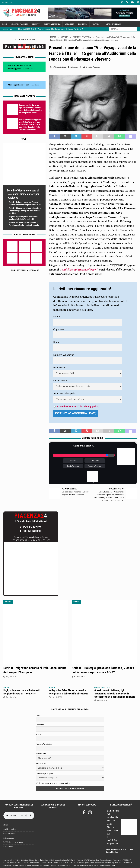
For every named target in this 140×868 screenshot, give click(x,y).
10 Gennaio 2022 (59, 67)
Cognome (59, 329)
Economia (83, 24)
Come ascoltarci (10, 834)
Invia (33, 68)
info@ (115, 840)
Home (5, 24)
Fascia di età (60, 380)
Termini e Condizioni (108, 865)
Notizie (64, 37)
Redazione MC (76, 67)
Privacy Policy (94, 865)
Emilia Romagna (73, 466)
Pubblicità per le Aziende (13, 842)
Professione (60, 367)
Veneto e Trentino (95, 466)
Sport (35, 24)
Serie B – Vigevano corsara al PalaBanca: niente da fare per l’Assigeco (23, 194)
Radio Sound (7, 2)
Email (56, 342)
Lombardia (95, 461)
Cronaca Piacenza (20, 24)
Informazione (9, 838)
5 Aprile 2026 (11, 677)
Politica (95, 24)
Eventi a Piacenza (52, 24)
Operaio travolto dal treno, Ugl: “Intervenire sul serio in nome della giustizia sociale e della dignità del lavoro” (115, 693)
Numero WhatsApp (64, 355)
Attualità (69, 24)
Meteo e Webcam (113, 24)
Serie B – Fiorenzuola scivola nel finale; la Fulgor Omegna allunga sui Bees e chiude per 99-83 (25, 211)
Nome (57, 316)
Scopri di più (113, 844)
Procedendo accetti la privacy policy (78, 406)
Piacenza (73, 461)
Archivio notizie (10, 829)
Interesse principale (64, 393)
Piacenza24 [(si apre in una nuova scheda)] (36, 85)
